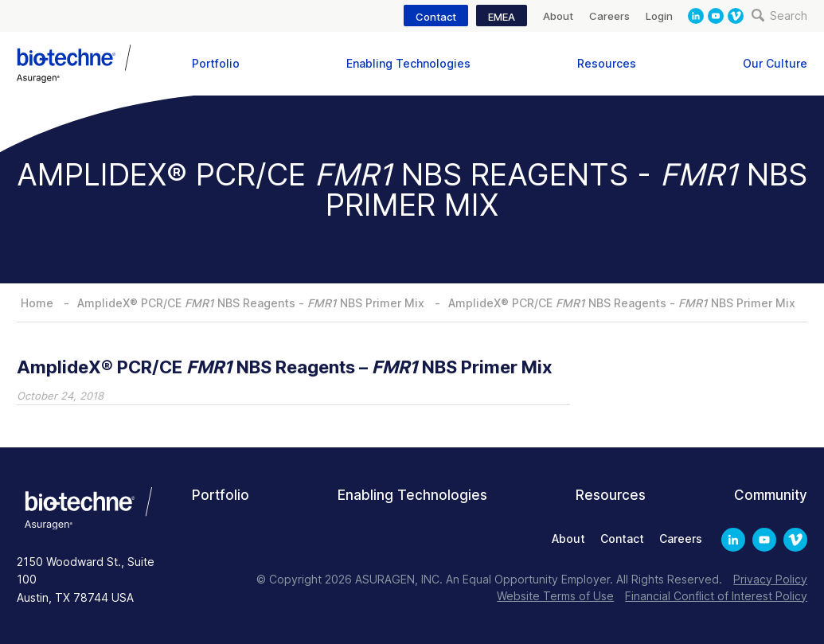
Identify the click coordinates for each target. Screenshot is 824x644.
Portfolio (216, 63)
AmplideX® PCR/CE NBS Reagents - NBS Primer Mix (251, 303)
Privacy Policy (770, 579)
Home (37, 303)
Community (771, 495)
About (558, 16)
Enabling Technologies (408, 63)
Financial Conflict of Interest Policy (716, 596)
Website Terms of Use (555, 596)
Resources (607, 63)
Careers (609, 16)
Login (659, 16)
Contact (436, 17)
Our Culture (775, 63)
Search (779, 16)
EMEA (502, 17)
